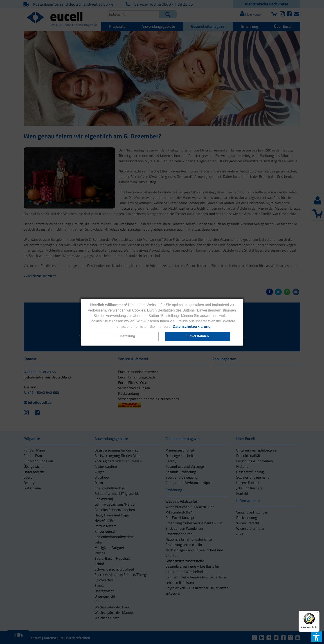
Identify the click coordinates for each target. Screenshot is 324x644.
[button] (126, 336)
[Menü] (317, 613)
